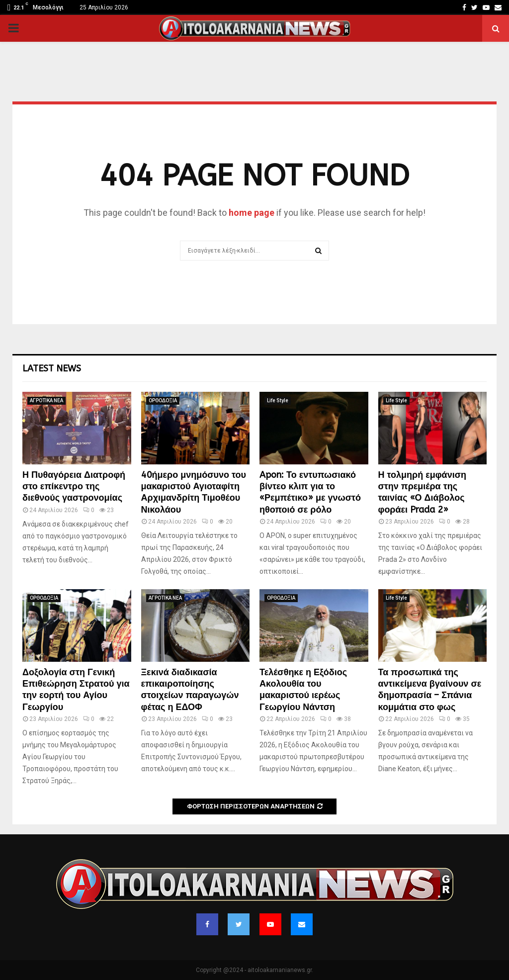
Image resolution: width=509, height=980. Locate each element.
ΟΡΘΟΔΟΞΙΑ (163, 401)
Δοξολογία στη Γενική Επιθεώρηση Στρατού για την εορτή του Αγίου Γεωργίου (76, 690)
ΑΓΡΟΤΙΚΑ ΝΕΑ (46, 401)
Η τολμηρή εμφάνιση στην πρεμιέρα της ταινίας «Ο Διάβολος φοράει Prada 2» (423, 492)
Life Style (278, 401)
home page (252, 213)
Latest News (52, 368)
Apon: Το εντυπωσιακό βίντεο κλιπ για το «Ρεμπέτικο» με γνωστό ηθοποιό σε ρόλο (310, 492)
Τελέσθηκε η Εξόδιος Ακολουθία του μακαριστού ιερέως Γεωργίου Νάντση (303, 690)
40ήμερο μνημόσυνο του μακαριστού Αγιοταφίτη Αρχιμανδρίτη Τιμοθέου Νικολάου (194, 492)
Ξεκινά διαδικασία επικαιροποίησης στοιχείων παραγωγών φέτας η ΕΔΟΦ (190, 690)
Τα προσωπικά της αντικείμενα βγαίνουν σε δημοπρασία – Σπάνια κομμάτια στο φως (430, 690)
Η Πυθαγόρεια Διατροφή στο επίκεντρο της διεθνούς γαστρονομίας (74, 487)
